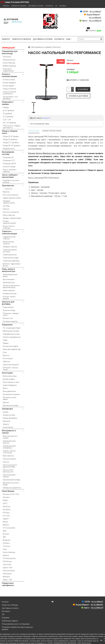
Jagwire (6, 519)
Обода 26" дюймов (10, 139)
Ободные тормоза (10, 247)
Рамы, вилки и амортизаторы (9, 270)
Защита (6, 424)
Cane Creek (7, 565)
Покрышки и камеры (8, 103)
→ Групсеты (7, 189)
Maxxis (5, 522)
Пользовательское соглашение (16, 624)
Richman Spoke (9, 571)
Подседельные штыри (11, 334)
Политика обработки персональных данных (17, 628)
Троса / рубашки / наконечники (10, 176)
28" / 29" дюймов (9, 123)
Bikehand (6, 577)
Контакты (49, 6)
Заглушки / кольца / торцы (11, 369)
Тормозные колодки (11, 258)
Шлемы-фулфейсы (10, 418)
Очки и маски (8, 427)
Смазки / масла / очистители (9, 452)
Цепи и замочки (9, 215)
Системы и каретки (10, 321)
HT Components (9, 528)
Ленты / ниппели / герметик (10, 171)
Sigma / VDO (8, 568)
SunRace (6, 543)
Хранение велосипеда (11, 480)
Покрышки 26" (8, 157)
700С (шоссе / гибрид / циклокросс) (12, 127)
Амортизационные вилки (10, 275)
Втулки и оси (8, 318)
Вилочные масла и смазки (10, 437)
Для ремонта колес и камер (11, 484)
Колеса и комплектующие (9, 75)
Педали (6, 343)
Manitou (6, 525)
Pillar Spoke (7, 574)
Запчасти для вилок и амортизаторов (11, 286)
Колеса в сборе (9, 80)
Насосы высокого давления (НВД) (10, 466)
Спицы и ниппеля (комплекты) (9, 93)
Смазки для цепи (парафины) (9, 447)
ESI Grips (6, 513)
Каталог (6, 6)
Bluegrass (7, 540)
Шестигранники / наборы (9, 476)
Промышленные (9, 60)
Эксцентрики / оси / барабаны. (11, 98)
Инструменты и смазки (9, 432)
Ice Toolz (6, 516)
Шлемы (6, 412)
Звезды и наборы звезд (12, 218)
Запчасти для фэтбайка (8, 303)
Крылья (6, 402)
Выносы (6, 355)
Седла (5, 340)
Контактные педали (10, 346)
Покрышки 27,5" (9, 161)
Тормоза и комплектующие (9, 232)
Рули (5, 352)
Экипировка (7, 409)
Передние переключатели (9, 202)
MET (5, 537)
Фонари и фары (9, 379)
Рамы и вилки (8, 307)
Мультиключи (8, 456)
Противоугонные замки (9, 398)
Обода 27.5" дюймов (11, 143)
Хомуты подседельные (12, 337)
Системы (6, 206)
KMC (5, 531)
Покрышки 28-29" (9, 164)
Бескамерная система (8, 153)
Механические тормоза (8, 243)
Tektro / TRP (7, 580)
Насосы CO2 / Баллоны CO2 (8, 471)
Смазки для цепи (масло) (9, 442)
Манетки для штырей (11, 331)
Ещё (69, 39)
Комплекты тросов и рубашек (11, 181)
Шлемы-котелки (9, 415)
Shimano (6, 497)
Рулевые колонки (10, 294)
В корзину (83, 89)
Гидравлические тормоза (9, 238)
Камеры (6, 107)
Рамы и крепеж (9, 290)
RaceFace (7, 507)
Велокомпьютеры (10, 376)
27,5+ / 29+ (7, 120)
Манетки (6, 192)
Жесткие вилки (9, 279)
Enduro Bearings (9, 63)
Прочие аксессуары (11, 405)
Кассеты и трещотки (11, 212)
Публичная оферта (10, 621)
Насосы (6, 462)
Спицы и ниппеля (9, 89)
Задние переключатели (12, 198)
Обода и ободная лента (10, 132)
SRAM (5, 500)
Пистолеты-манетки (11, 195)
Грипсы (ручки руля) (11, 365)
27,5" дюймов (8, 117)
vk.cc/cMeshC (95, 18)
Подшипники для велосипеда (10, 52)
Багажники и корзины (11, 394)
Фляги (5, 388)
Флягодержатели (9, 391)
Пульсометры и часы (11, 382)
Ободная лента (9, 149)
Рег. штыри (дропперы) (12, 328)
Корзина (63, 6)
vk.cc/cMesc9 (95, 21)
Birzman (6, 534)
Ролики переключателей (9, 222)
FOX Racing (7, 561)
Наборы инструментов (12, 488)
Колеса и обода (9, 167)
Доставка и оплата (36, 6)
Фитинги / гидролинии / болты (12, 265)
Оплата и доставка (78, 96)
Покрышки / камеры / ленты (11, 314)
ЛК (56, 6)
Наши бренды (8, 491)
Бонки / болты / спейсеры (9, 227)
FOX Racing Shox (9, 558)
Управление (7, 325)
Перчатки (6, 421)
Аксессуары (7, 373)
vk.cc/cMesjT (95, 12)
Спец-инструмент (10, 459)
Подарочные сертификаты (8, 584)
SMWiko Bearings (9, 66)
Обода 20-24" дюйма (11, 136)
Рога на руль (8, 358)
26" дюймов (7, 114)
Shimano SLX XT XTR (11, 494)
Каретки (6, 209)
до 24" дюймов (9, 110)
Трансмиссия (8, 186)
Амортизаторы (9, 282)
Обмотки (6, 362)
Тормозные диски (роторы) (10, 251)
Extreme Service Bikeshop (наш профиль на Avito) (50, 153)
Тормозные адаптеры (11, 261)
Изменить (47, 118)
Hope (5, 549)
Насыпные (7, 57)
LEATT (5, 503)
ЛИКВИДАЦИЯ (8, 48)
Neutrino (6, 555)
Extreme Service (86, 643)
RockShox (7, 510)
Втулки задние (8, 86)
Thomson (7, 546)
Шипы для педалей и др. (12, 349)
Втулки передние (9, 83)
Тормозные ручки (10, 255)
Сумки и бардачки (10, 385)
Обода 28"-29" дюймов (12, 146)
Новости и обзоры (19, 6)
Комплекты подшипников (8, 70)
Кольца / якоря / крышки (9, 298)
